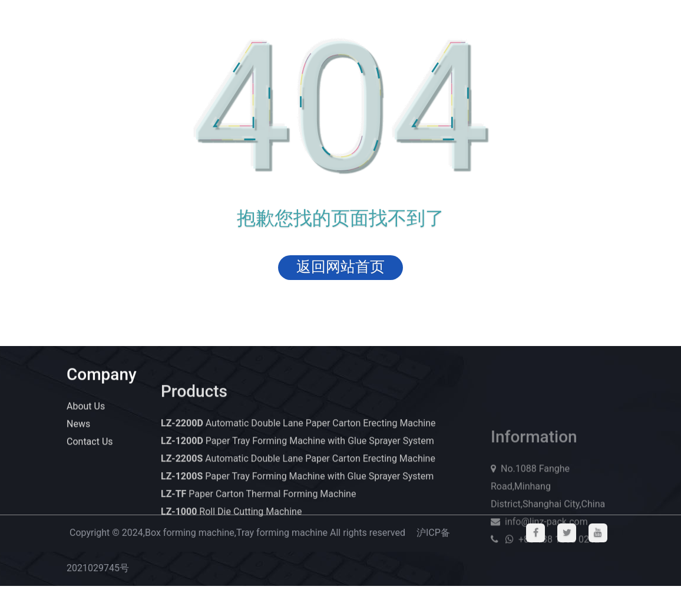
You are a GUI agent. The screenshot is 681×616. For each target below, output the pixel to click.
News (78, 425)
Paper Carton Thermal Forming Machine (258, 503)
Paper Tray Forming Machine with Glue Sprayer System (297, 450)
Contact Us (90, 442)
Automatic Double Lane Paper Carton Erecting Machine (298, 432)
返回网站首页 (340, 267)
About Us (86, 407)
